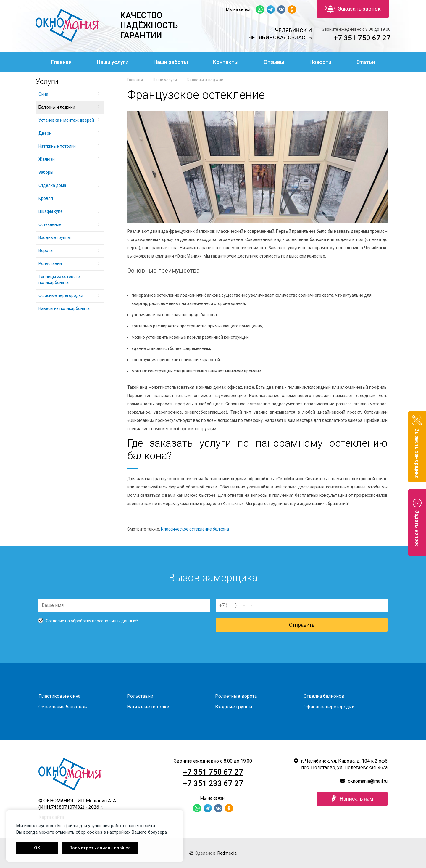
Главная (61, 62)
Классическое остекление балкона (195, 529)
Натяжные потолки (57, 146)
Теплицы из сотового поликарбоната (59, 279)
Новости (320, 62)
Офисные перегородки (61, 295)
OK (37, 848)
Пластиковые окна (59, 696)
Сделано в (213, 853)
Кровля (46, 198)
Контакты (226, 62)
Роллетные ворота (236, 696)
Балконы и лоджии (205, 80)
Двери (45, 133)
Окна (43, 94)
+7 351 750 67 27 (362, 38)
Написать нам (352, 799)
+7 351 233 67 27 (213, 783)
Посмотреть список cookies (100, 848)
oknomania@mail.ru (368, 781)
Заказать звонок (353, 9)
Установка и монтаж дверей (67, 120)
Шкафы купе (51, 211)
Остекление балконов (63, 707)
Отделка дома (52, 185)
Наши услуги (113, 62)
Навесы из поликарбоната (64, 308)
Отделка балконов (324, 696)
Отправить (302, 625)
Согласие (55, 621)
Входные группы (55, 237)
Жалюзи (47, 159)
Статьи (366, 62)
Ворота (46, 250)
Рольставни (50, 263)
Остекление (50, 224)
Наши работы (171, 62)
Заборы (46, 172)
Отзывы (274, 62)
